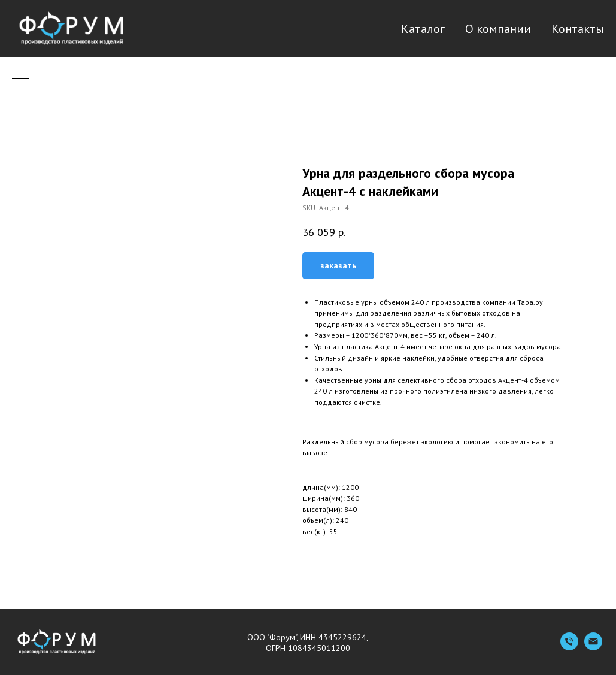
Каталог (423, 29)
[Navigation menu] (20, 75)
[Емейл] (593, 647)
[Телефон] (569, 647)
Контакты (578, 29)
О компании (498, 29)
